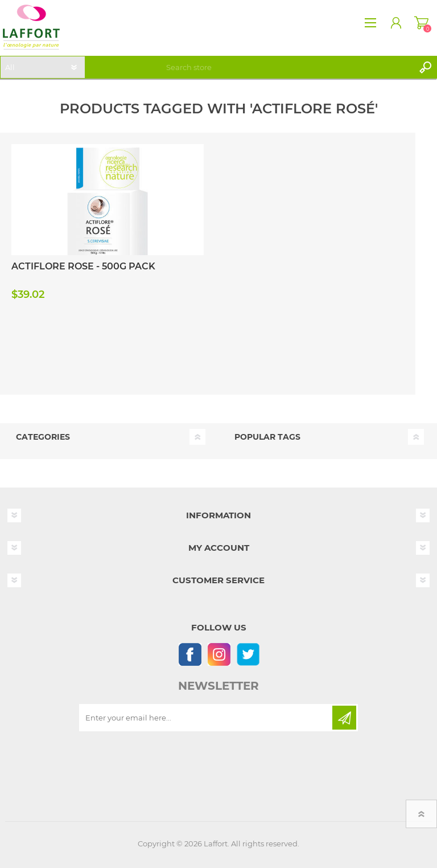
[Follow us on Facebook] (190, 654)
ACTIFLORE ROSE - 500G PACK (83, 266)
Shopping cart (421, 23)
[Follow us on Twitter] (248, 654)
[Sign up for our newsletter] (207, 718)
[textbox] (288, 67)
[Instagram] (219, 654)
